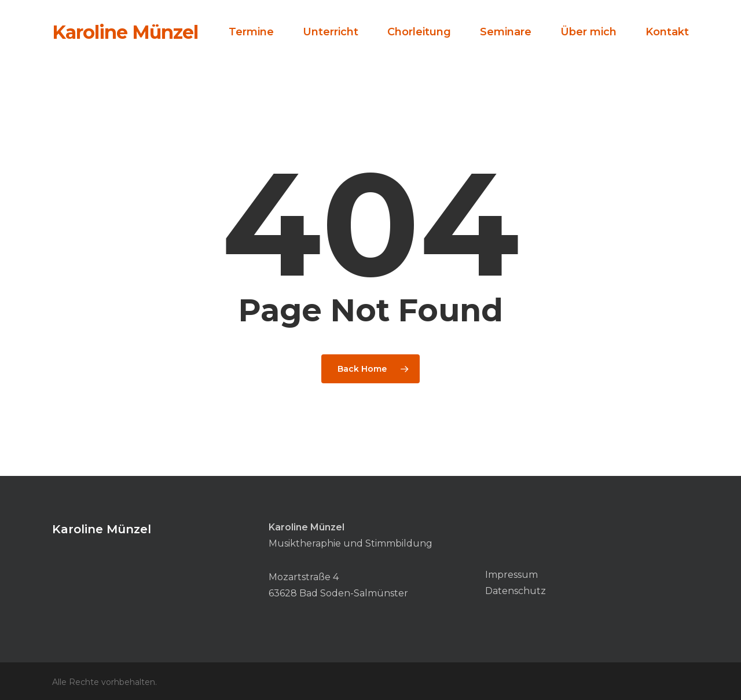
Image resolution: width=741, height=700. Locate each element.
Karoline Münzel (125, 32)
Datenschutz (516, 591)
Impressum (511, 575)
